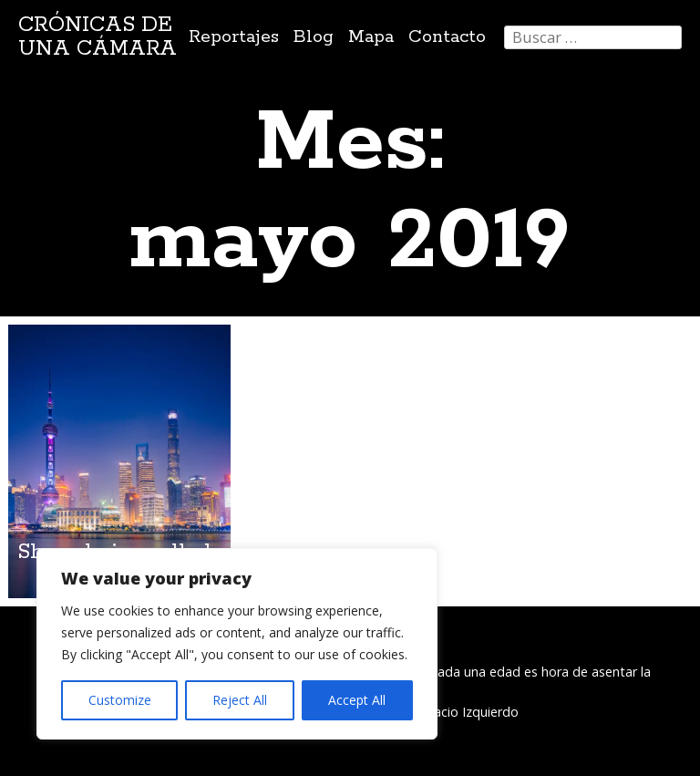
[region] (237, 644)
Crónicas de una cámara (98, 37)
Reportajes (234, 37)
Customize (120, 700)
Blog (314, 37)
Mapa (371, 37)
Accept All (357, 700)
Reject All (240, 700)
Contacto (447, 37)
